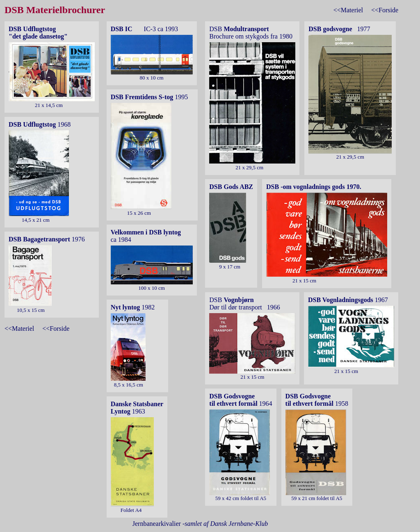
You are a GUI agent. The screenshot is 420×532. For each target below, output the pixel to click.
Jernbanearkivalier (200, 524)
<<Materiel (348, 10)
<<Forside (385, 10)
